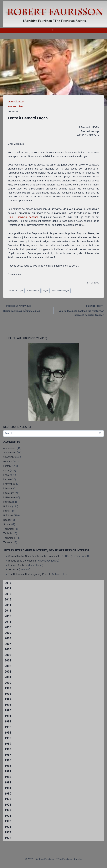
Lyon (46, 291)
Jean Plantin (33, 291)
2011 (8, 622)
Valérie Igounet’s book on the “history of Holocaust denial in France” (80, 310)
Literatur (8, 488)
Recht (7, 520)
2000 (8, 683)
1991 (8, 733)
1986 (8, 760)
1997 (8, 699)
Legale (7, 479)
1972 (8, 838)
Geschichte (10, 457)
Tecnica (8, 542)
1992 (8, 727)
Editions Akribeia (18, 565)
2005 (8, 655)
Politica (8, 502)
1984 (8, 771)
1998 (8, 694)
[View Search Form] (53, 30)
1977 (8, 810)
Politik (7, 511)
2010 (8, 627)
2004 (8, 660)
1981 (8, 788)
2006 (8, 649)
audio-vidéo (10, 448)
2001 (8, 677)
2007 (8, 644)
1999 (8, 688)
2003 (8, 666)
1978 (8, 805)
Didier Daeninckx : (27, 308)
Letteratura (9, 484)
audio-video (10, 453)
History (7, 466)
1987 (8, 755)
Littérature (9, 497)
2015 (8, 600)
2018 (8, 583)
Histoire (12, 107)
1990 (8, 738)
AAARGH (13, 569)
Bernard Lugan (16, 291)
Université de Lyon (61, 291)
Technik (8, 533)
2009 (8, 633)
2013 (8, 611)
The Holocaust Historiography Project (29, 574)
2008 (8, 638)
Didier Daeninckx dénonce (23, 217)
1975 (8, 821)
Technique (9, 538)
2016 (8, 594)
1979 (8, 799)
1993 (8, 721)
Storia (7, 524)
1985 (8, 766)
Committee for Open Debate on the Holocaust (34, 556)
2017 (8, 588)
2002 (8, 672)
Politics (7, 506)
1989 (8, 744)
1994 (8, 716)
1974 (8, 827)
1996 (8, 705)
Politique (8, 515)
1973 (8, 832)
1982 (8, 782)
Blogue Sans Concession (22, 561)
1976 (8, 816)
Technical (9, 529)
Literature (9, 493)
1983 (8, 777)
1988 (8, 749)
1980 (8, 794)
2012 (8, 616)
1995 (8, 710)
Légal (21, 107)
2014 (8, 605)
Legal (6, 471)
